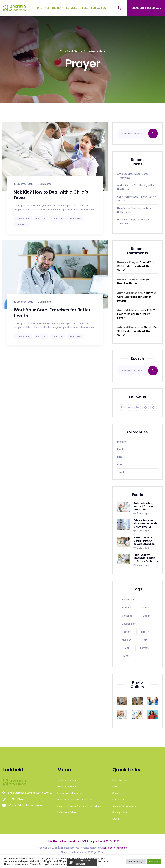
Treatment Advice (67, 780)
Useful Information (67, 787)
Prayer (57, 218)
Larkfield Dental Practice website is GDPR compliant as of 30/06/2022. (82, 842)
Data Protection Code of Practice (75, 800)
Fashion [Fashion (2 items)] (126, 632)
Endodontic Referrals (146, 8)
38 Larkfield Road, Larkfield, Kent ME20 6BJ (30, 793)
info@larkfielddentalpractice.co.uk (26, 805)
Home (39, 8)
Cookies (116, 819)
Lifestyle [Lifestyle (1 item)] (146, 632)
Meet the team (54, 8)
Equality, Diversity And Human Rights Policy (80, 806)
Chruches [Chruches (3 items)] (127, 616)
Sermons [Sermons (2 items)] (145, 648)
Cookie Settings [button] (136, 861)
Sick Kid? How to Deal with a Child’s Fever (136, 314)
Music (120, 465)
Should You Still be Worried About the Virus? (136, 266)
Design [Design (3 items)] (147, 616)
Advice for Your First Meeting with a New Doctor (136, 187)
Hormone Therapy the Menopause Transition (135, 222)
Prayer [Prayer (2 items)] (126, 648)
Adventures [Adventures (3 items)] (128, 600)
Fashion (121, 449)
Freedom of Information (70, 793)
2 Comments (45, 184)
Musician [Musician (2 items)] (127, 640)
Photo (41, 218)
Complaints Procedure (124, 806)
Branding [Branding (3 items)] (127, 608)
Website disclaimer (67, 813)
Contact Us (98, 8)
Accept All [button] (154, 861)
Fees (85, 8)
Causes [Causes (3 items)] (146, 608)
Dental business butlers (115, 848)
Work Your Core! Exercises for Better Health (137, 297)
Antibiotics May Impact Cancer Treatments (133, 176)
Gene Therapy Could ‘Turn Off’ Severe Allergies (137, 199)
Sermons (76, 218)
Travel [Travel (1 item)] (125, 656)
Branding (122, 442)
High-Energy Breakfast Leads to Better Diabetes (134, 210)
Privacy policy (120, 813)
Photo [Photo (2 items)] (145, 640)
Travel (21, 225)
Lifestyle (122, 457)
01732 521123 (15, 799)
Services (72, 8)
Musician (23, 218)
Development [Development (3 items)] (129, 624)
